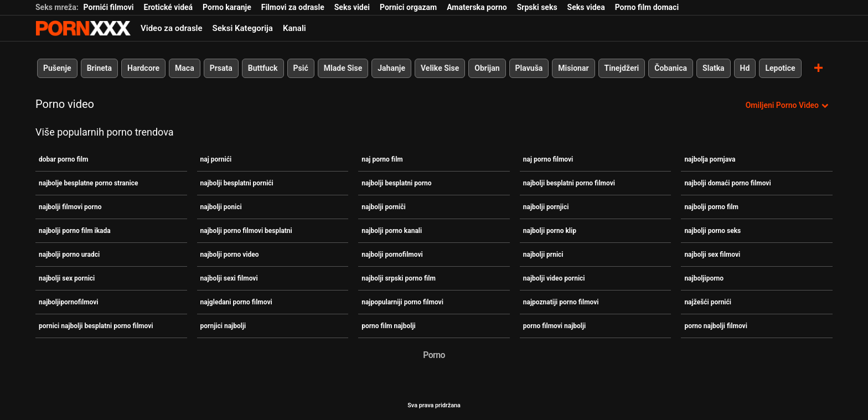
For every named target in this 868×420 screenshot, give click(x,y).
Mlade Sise (343, 68)
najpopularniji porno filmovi (402, 302)
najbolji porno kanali (392, 231)
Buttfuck (263, 68)
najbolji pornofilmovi (392, 255)
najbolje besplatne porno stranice (88, 183)
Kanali (294, 28)
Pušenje (57, 68)
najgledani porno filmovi (236, 302)
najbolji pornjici (546, 207)
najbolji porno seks (712, 231)
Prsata (221, 68)
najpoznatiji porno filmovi (561, 302)
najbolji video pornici (554, 278)
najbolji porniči (384, 207)
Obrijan (487, 68)
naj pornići (216, 159)
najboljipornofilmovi (69, 302)
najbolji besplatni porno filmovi (569, 183)
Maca (185, 68)
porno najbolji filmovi (715, 326)
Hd (745, 68)
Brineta (99, 68)
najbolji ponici (221, 207)
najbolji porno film (711, 207)
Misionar (573, 68)
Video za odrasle (172, 28)
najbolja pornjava (710, 159)
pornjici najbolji (223, 326)
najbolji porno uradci (69, 255)
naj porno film (382, 159)
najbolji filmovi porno (70, 207)
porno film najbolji (389, 326)
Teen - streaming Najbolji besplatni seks (83, 28)
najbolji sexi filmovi (229, 278)
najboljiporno (704, 278)
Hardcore (143, 68)
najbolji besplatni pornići (237, 183)
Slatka (714, 68)
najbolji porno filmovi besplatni (246, 231)
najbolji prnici (543, 255)
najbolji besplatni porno (396, 183)
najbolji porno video (230, 255)
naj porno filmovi (548, 159)
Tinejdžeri (622, 68)
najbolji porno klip (550, 231)
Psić (301, 68)
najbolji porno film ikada (75, 231)
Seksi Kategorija (243, 28)
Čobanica (671, 68)
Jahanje (391, 68)
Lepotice (780, 68)
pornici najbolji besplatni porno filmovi (96, 326)
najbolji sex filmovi (712, 255)
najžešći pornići (708, 302)
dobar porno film (63, 159)
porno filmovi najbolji (554, 326)
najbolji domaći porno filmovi (727, 183)
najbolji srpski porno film (399, 278)
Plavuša (529, 68)
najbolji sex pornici (67, 278)
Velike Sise (440, 68)
